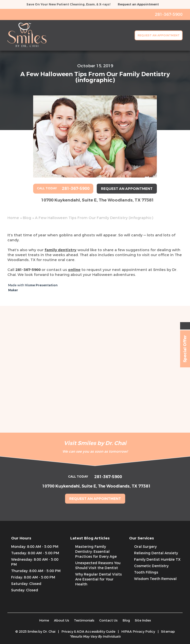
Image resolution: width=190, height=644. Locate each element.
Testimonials (84, 620)
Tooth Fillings (146, 572)
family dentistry (60, 250)
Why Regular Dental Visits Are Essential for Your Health (98, 579)
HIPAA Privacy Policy (138, 632)
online (74, 270)
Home (13, 218)
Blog (27, 218)
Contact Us (108, 620)
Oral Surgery (145, 547)
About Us (61, 620)
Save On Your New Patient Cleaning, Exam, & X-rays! (68, 4)
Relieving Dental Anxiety (156, 553)
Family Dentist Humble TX (157, 560)
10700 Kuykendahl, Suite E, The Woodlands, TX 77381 (97, 200)
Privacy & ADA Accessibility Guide (88, 632)
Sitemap (168, 632)
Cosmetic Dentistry (151, 566)
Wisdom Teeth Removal (155, 579)
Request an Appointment (138, 4)
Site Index (143, 620)
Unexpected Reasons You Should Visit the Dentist (98, 566)
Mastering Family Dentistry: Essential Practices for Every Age (96, 552)
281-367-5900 (28, 270)
